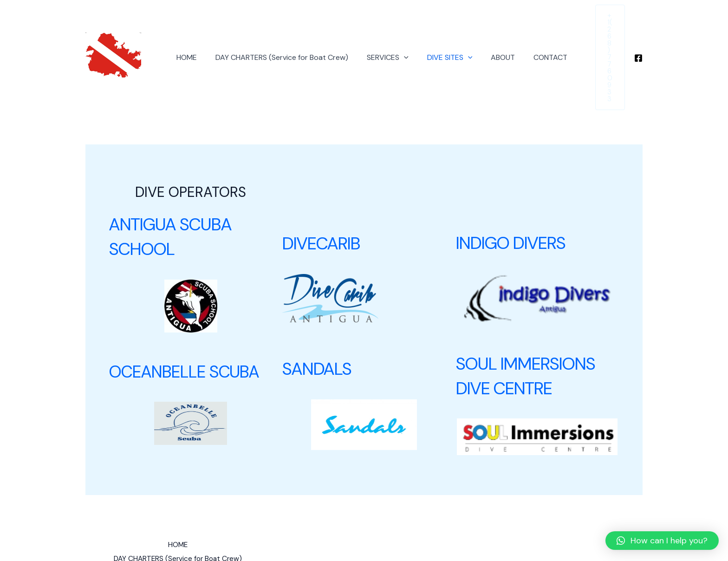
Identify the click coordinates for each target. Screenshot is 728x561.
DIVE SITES (440, 37)
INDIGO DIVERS (514, 202)
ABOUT (489, 36)
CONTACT (533, 36)
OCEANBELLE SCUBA (184, 330)
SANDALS (318, 326)
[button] (662, 541)
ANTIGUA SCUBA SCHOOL (174, 195)
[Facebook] (638, 38)
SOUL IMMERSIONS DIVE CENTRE (530, 333)
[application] (398, 37)
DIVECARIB (324, 202)
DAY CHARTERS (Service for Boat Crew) (279, 36)
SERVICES (382, 37)
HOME (188, 36)
